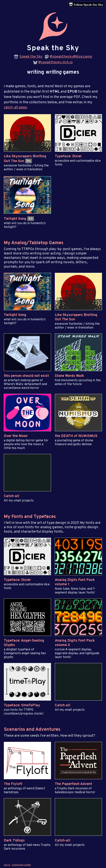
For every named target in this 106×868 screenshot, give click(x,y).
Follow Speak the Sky (86, 4)
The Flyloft (13, 784)
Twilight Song (15, 219)
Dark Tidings (14, 841)
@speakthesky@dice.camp (71, 57)
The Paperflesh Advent (73, 784)
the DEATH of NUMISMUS (76, 436)
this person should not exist (26, 376)
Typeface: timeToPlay (22, 705)
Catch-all (12, 496)
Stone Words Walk (69, 376)
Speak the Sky (31, 57)
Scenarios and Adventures (32, 730)
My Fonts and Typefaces (30, 517)
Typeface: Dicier (68, 156)
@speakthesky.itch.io (55, 63)
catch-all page (15, 108)
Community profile (21, 865)
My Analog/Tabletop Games (34, 243)
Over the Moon (16, 436)
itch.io (7, 865)
